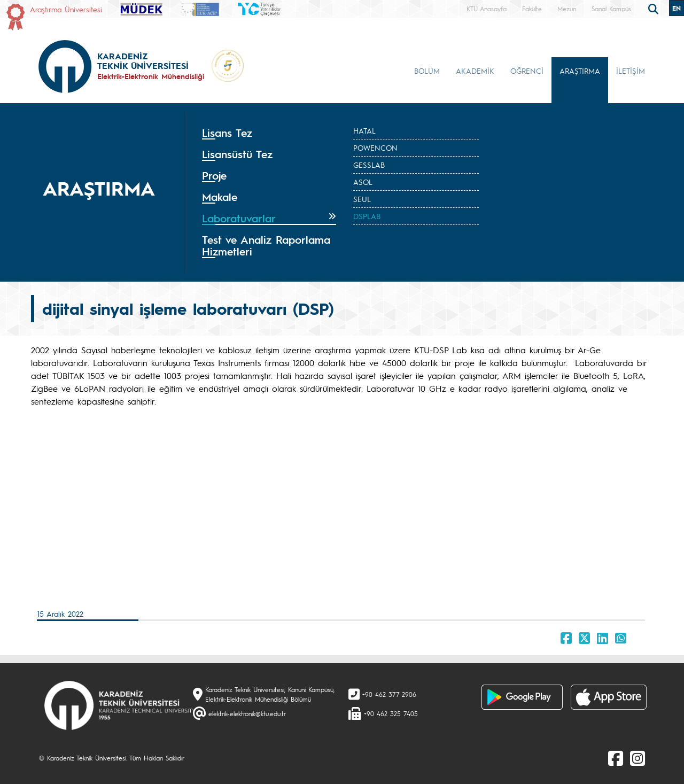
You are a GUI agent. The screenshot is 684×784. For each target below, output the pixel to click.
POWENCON (375, 148)
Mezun (567, 9)
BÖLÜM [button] (427, 71)
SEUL (362, 199)
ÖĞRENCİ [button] (527, 71)
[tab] (269, 133)
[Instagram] (638, 758)
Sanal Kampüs (611, 9)
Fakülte (532, 9)
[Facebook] (616, 758)
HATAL (364, 130)
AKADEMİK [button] (475, 71)
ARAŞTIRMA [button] (580, 71)
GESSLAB (369, 165)
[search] (655, 8)
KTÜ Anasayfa (487, 9)
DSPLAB (367, 216)
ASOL (363, 182)
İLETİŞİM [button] (631, 71)
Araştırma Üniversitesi (66, 9)
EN (677, 8)
